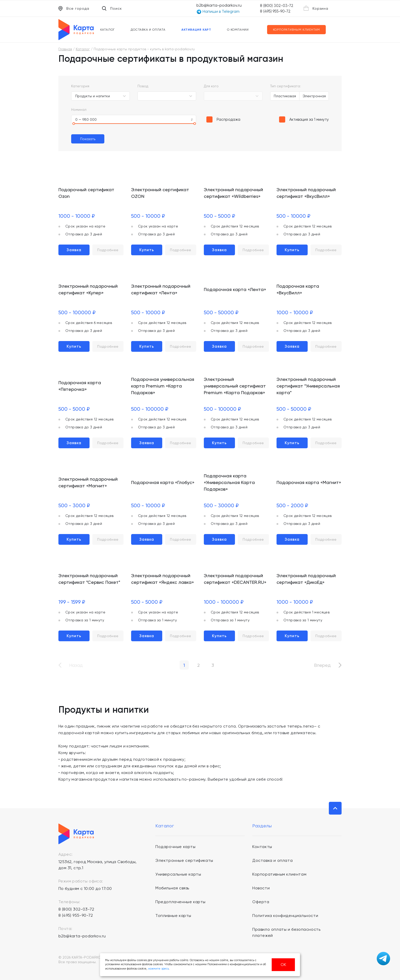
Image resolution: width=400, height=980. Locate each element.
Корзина (316, 8)
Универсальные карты (178, 874)
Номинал (79, 110)
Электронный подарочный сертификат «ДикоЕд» (306, 579)
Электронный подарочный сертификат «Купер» (88, 289)
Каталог (108, 30)
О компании (238, 30)
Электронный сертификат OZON (160, 193)
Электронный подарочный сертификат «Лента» (161, 289)
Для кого (211, 86)
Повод (143, 86)
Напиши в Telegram (218, 12)
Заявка (74, 250)
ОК (283, 965)
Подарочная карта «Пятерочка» (80, 386)
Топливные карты (173, 916)
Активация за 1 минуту (309, 119)
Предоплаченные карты (180, 902)
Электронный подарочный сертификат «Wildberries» (233, 193)
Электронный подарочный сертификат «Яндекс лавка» (162, 579)
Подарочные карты (176, 847)
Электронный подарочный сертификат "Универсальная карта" (308, 386)
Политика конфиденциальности (285, 916)
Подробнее (108, 250)
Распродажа (228, 119)
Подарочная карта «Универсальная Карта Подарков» (229, 482)
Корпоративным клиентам (297, 30)
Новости (261, 888)
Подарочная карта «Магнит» (309, 482)
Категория (80, 86)
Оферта (261, 902)
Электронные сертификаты (184, 860)
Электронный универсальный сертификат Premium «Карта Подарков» (235, 386)
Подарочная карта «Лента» (235, 289)
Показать (88, 139)
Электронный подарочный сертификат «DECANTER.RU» (235, 579)
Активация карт (196, 30)
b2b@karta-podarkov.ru (219, 5)
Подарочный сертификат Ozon (86, 193)
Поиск (112, 8)
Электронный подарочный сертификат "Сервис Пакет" (89, 579)
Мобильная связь (172, 888)
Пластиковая (285, 96)
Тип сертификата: (285, 86)
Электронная (314, 96)
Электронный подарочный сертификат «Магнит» (88, 482)
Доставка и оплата (148, 30)
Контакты (262, 847)
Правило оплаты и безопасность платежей (286, 932)
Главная (65, 49)
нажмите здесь (158, 969)
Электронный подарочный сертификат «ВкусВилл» (306, 193)
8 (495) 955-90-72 (275, 11)
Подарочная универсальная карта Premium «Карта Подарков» (163, 386)
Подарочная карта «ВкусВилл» (298, 289)
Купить (147, 250)
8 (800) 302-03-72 (277, 6)
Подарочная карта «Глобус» (163, 482)
